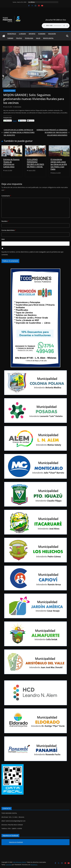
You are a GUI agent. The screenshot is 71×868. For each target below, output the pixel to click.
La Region (22, 34)
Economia (42, 34)
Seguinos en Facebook (10, 835)
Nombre (5, 221)
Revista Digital (48, 38)
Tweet (15, 121)
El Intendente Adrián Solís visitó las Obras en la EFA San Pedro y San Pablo (59, 164)
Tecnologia (29, 38)
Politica (19, 38)
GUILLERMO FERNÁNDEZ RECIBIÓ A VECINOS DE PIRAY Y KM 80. (35, 163)
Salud (38, 38)
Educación (52, 34)
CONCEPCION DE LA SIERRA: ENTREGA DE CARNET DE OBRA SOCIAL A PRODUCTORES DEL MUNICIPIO (18, 133)
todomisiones (18, 107)
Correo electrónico (9, 230)
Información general (9, 91)
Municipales (12, 34)
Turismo (10, 38)
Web (3, 239)
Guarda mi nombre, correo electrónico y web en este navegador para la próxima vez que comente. (32, 253)
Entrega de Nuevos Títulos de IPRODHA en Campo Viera (11, 163)
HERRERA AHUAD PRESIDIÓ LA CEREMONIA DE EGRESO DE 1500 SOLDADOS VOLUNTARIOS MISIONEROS (53, 133)
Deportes (32, 34)
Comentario (6, 196)
